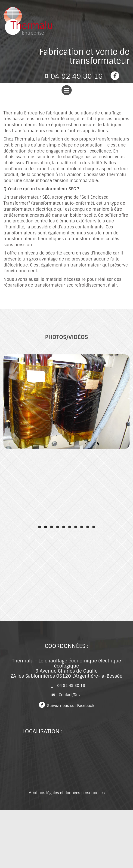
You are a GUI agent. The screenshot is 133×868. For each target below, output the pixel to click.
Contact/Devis (71, 695)
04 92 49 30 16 (77, 76)
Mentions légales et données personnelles (66, 793)
